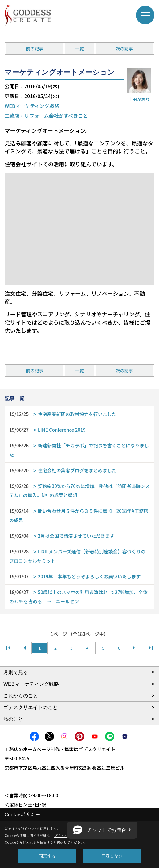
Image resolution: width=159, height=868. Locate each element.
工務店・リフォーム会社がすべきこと (46, 116)
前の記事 (35, 49)
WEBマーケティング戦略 (32, 106)
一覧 (79, 49)
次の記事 (124, 49)
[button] (102, 830)
